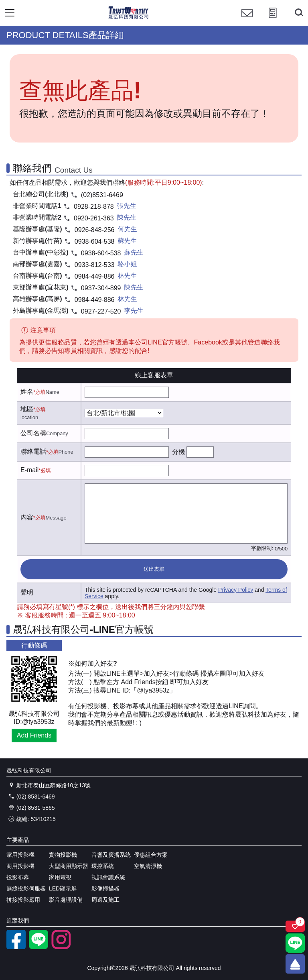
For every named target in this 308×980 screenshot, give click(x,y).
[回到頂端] (295, 964)
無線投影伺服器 (26, 888)
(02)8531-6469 (102, 195)
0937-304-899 (101, 288)
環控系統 (103, 866)
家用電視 (60, 877)
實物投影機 (63, 855)
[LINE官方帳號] (38, 947)
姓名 (27, 392)
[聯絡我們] (247, 20)
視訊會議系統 (108, 877)
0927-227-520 (101, 311)
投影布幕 (18, 877)
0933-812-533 (95, 265)
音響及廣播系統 (111, 855)
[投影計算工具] (273, 20)
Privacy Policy (236, 590)
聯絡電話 (33, 451)
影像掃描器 (105, 888)
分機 (178, 452)
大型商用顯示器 (69, 866)
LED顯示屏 (63, 888)
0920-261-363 (94, 218)
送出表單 (154, 569)
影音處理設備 (66, 900)
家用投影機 (20, 855)
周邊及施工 (105, 900)
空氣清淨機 (148, 866)
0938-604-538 (95, 241)
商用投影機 (20, 866)
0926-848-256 (95, 230)
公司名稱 (33, 433)
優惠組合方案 (151, 855)
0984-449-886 (95, 276)
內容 (27, 517)
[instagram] (61, 947)
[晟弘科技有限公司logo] (129, 18)
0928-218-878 (94, 207)
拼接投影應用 (23, 900)
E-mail (29, 470)
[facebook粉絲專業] (16, 947)
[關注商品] (295, 926)
